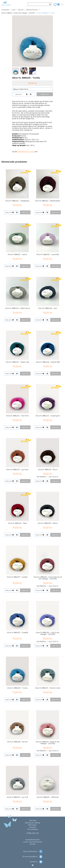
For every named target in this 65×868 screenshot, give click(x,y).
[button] (45, 94)
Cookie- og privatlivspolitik (32, 842)
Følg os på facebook (33, 851)
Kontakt (33, 844)
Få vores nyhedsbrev (32, 857)
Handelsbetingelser (32, 840)
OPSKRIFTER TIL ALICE (26, 152)
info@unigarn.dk (33, 833)
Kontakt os (36, 862)
